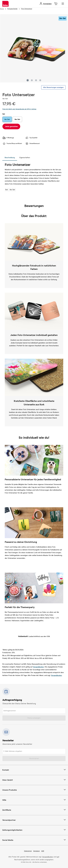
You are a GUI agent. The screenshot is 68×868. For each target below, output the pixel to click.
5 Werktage (8, 138)
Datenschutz (28, 851)
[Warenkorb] (56, 4)
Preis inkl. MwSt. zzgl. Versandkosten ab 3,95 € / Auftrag (19, 109)
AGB (43, 851)
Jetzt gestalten (11, 126)
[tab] (10, 158)
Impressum (36, 851)
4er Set (7, 119)
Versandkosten (38, 667)
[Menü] (63, 4)
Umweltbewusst (33, 144)
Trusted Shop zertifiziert (12, 144)
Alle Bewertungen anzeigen (53, 87)
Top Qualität (31, 138)
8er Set (17, 119)
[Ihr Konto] (46, 4)
